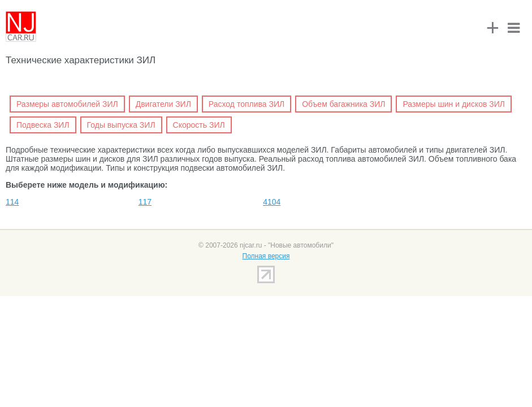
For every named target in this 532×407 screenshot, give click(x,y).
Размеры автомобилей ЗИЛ (67, 104)
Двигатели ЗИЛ (163, 104)
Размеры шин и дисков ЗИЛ (454, 104)
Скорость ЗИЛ (199, 125)
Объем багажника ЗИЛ (343, 104)
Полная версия (266, 256)
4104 (272, 202)
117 (145, 202)
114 (12, 202)
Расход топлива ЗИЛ (246, 104)
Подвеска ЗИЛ (43, 125)
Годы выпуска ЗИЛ (121, 125)
